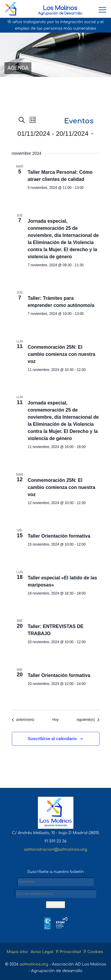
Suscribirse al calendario (52, 739)
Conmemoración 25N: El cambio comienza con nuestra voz (62, 354)
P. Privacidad (69, 952)
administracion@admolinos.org (55, 850)
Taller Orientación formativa (59, 536)
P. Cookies (94, 952)
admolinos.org (34, 964)
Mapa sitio (17, 952)
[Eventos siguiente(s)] (88, 720)
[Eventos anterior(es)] (23, 720)
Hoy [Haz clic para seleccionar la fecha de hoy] (55, 720)
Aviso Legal (42, 952)
